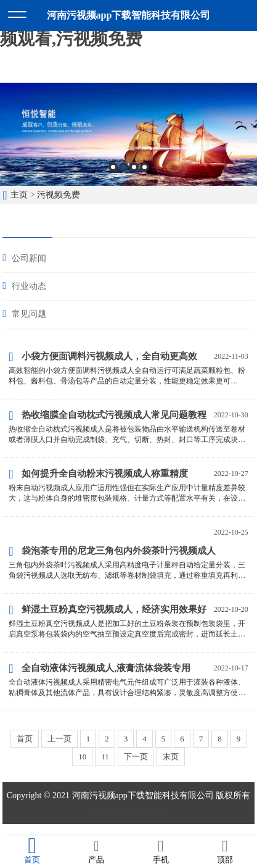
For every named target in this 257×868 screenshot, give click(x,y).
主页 (19, 195)
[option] (128, 134)
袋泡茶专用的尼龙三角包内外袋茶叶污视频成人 (112, 551)
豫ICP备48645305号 (129, 810)
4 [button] (145, 167)
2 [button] (124, 167)
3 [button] (134, 167)
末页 (171, 757)
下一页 (136, 757)
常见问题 (29, 314)
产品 (96, 851)
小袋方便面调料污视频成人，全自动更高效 (103, 357)
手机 (161, 851)
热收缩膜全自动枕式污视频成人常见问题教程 (108, 415)
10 (82, 757)
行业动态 (29, 286)
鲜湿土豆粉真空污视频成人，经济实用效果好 (108, 610)
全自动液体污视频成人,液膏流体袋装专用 (100, 669)
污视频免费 (59, 195)
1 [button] (113, 167)
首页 (25, 739)
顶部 (225, 851)
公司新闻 (29, 258)
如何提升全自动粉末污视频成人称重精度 (98, 474)
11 (105, 757)
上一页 (59, 739)
